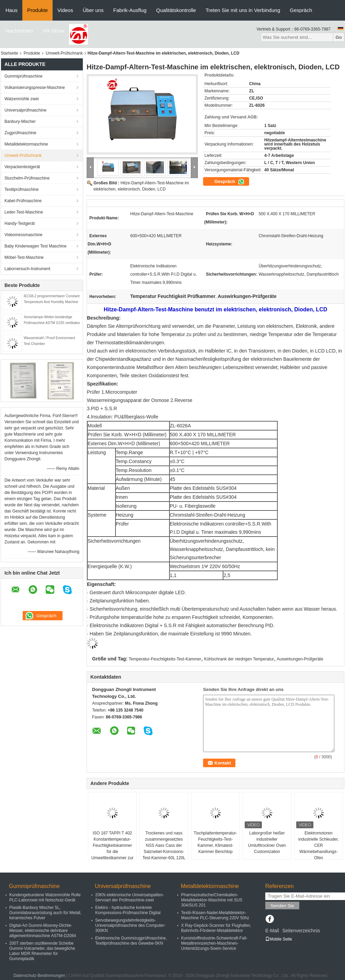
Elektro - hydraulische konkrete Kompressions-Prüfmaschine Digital (128, 910)
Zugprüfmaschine (20, 133)
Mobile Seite (279, 939)
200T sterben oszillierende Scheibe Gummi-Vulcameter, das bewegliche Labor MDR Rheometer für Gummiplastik (42, 951)
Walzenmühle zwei (22, 99)
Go (339, 37)
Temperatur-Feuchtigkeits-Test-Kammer (165, 659)
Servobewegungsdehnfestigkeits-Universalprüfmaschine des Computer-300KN (130, 925)
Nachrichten (19, 31)
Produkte (37, 10)
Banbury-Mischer (20, 122)
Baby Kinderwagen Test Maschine (36, 246)
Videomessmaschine (24, 235)
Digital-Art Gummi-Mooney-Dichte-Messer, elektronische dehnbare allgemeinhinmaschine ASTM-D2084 (43, 931)
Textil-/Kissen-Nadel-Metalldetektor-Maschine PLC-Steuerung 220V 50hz (215, 915)
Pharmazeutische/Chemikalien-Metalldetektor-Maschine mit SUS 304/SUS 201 (212, 900)
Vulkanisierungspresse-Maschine (35, 88)
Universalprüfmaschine (25, 110)
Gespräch (301, 10)
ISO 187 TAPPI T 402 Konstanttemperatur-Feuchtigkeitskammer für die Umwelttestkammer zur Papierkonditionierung (113, 849)
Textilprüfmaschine (21, 189)
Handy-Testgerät (20, 223)
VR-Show (53, 31)
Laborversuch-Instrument (27, 269)
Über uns (93, 10)
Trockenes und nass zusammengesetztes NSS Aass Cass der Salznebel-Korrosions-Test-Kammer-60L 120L (164, 845)
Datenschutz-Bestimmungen (39, 976)
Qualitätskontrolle (176, 10)
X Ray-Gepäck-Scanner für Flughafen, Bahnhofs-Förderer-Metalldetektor (216, 928)
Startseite (9, 53)
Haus (12, 10)
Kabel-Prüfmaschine (23, 201)
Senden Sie (282, 906)
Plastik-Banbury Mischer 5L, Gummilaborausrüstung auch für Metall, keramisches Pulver (45, 913)
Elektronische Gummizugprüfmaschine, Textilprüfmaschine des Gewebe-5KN (131, 941)
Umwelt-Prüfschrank (64, 53)
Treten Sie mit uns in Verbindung (243, 10)
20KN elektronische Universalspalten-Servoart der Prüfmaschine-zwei (130, 897)
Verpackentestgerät (22, 167)
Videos (65, 10)
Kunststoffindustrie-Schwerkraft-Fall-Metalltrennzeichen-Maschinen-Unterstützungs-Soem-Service (214, 943)
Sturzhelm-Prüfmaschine (27, 178)
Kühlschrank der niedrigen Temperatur (239, 659)
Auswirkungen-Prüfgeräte (300, 659)
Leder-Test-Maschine (24, 212)
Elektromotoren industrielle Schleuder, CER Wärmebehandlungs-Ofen (318, 845)
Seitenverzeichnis (301, 931)
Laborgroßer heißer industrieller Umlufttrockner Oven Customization (267, 842)
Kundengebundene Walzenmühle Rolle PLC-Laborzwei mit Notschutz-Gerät (45, 897)
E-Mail (272, 931)
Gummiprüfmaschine (24, 76)
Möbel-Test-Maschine (24, 257)
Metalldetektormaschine (26, 144)
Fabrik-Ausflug (130, 10)
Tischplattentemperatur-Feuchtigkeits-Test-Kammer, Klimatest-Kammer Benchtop (215, 842)
